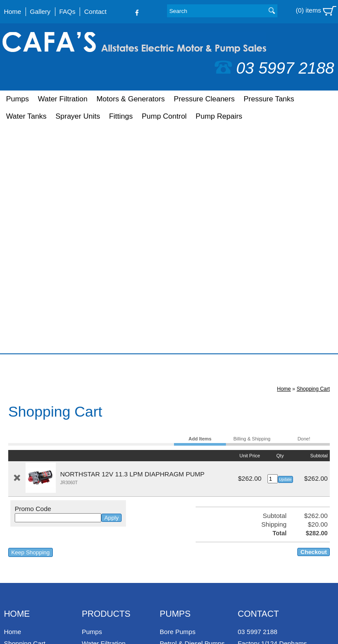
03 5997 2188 (274, 68)
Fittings (121, 116)
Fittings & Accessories (114, 485)
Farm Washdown (184, 462)
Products (106, 385)
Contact (95, 11)
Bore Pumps (178, 403)
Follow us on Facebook (260, 474)
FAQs (68, 11)
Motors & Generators (131, 99)
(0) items (316, 11)
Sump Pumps (179, 450)
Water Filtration (63, 99)
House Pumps (180, 439)
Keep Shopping (31, 324)
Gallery (40, 11)
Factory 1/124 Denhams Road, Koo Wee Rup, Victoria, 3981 (272, 424)
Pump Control (164, 116)
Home (13, 11)
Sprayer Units (78, 116)
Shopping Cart (313, 161)
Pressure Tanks (269, 99)
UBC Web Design (48, 625)
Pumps (18, 99)
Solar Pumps (178, 474)
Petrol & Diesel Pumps (192, 415)
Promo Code (33, 280)
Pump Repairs (219, 116)
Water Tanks (26, 116)
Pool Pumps (177, 427)
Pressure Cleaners (204, 99)
